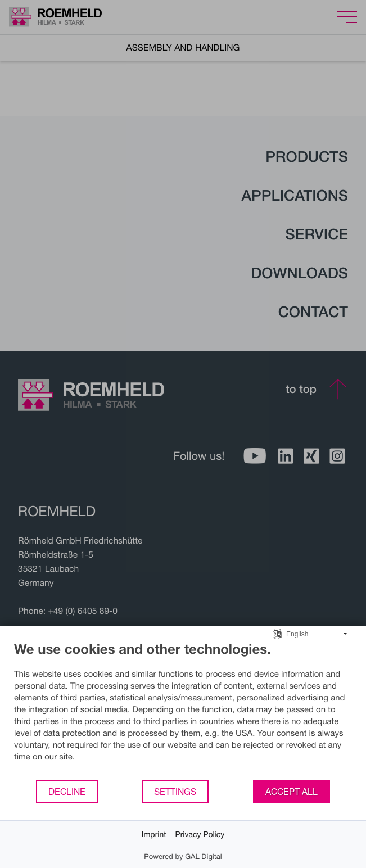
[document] (183, 710)
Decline (67, 792)
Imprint (154, 834)
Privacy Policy (200, 834)
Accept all (292, 792)
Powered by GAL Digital (183, 856)
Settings (175, 792)
